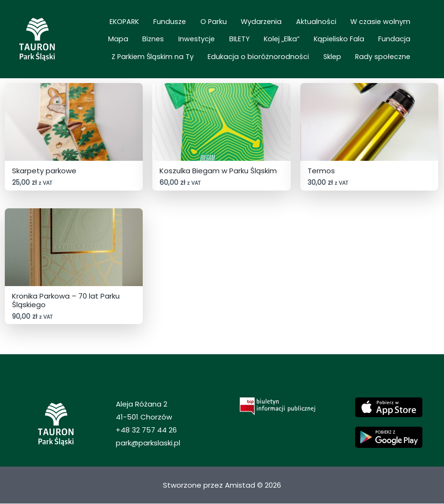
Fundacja (309, 39)
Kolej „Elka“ (210, 39)
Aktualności (271, 26)
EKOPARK (107, 26)
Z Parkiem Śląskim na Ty (373, 39)
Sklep (343, 52)
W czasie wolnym (328, 26)
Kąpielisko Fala (260, 39)
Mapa (375, 26)
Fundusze (145, 26)
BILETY (175, 39)
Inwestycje (139, 39)
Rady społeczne (387, 52)
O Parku (182, 26)
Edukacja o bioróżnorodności (276, 52)
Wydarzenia (223, 26)
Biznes (403, 26)
